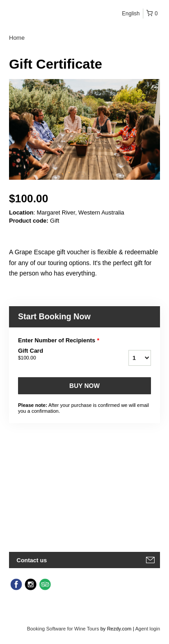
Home (17, 38)
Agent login (148, 629)
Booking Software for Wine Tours (64, 629)
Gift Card (58, 355)
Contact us (32, 560)
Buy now (84, 386)
